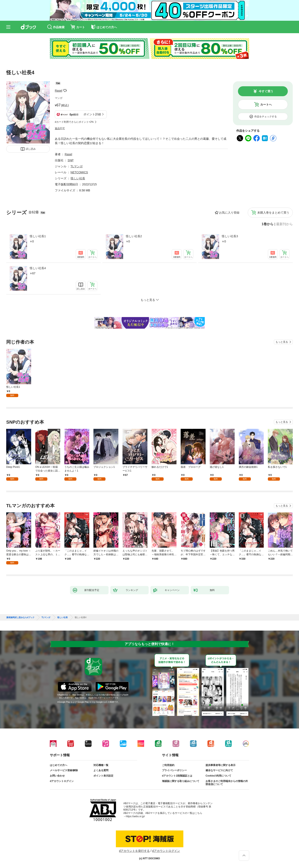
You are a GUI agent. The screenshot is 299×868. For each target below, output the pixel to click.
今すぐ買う (266, 91)
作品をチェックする (266, 117)
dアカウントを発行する (134, 851)
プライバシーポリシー (174, 770)
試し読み (31, 149)
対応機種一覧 (101, 765)
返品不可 (60, 128)
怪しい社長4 (38, 268)
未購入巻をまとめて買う (273, 213)
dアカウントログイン (62, 781)
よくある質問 (101, 770)
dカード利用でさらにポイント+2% (74, 122)
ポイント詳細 (92, 114)
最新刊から (284, 224)
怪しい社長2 (134, 236)
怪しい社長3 (230, 236)
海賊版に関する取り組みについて (181, 781)
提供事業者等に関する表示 (221, 765)
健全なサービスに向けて (219, 770)
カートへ (266, 105)
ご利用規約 (168, 765)
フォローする (65, 91)
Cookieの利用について (218, 776)
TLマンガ (77, 166)
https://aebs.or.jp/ (135, 816)
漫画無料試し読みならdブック (20, 618)
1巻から (268, 224)
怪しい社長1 (38, 236)
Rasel (59, 91)
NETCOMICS (79, 172)
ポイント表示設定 (103, 776)
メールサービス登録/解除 (64, 770)
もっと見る (282, 342)
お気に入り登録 (229, 213)
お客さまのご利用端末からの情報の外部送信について (227, 783)
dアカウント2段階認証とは (177, 776)
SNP (71, 160)
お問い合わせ (57, 776)
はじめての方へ (59, 765)
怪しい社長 (78, 178)
